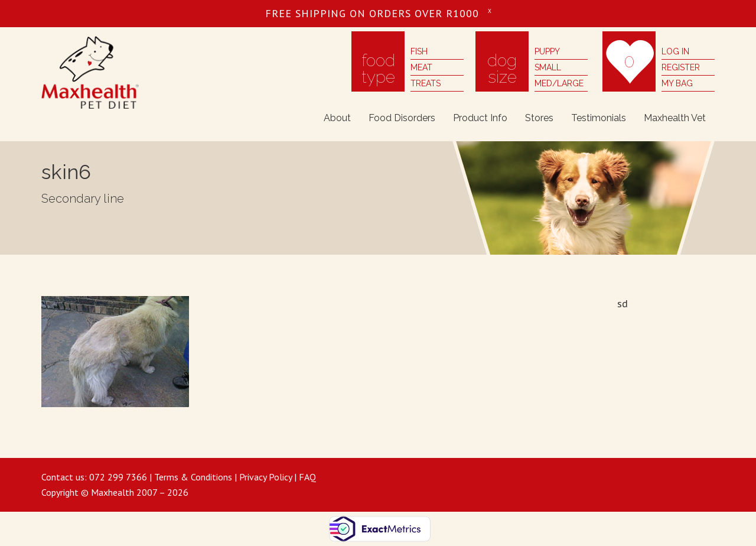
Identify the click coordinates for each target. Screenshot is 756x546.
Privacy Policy (265, 477)
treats (426, 83)
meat (421, 67)
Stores (539, 118)
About (337, 118)
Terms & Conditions (193, 477)
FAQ (307, 477)
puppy (547, 51)
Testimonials (599, 118)
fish (419, 51)
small (548, 67)
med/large (559, 83)
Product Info (480, 118)
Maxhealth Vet (675, 118)
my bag (677, 83)
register (681, 67)
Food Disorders (402, 118)
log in (675, 51)
